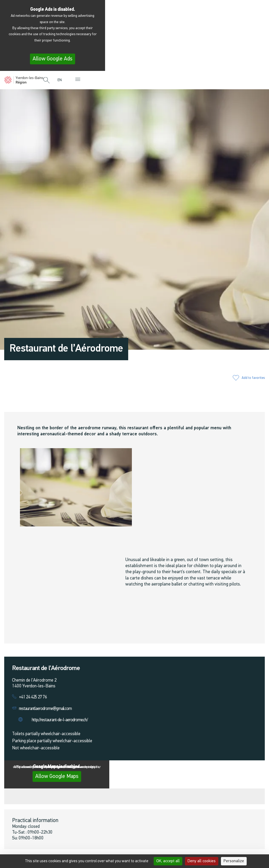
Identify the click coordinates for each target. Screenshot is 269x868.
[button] (46, 81)
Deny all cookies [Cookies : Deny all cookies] (202, 861)
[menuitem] (61, 80)
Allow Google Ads (53, 59)
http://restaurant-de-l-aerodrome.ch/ (60, 720)
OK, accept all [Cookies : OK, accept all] (168, 861)
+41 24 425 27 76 (33, 697)
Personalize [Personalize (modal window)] (234, 861)
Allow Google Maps (57, 777)
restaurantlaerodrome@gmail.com (45, 709)
